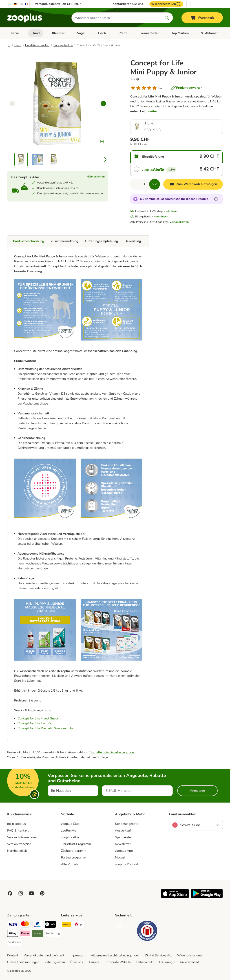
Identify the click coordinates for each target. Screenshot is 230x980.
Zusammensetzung (64, 241)
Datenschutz (145, 962)
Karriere (94, 962)
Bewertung (133, 241)
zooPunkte (69, 831)
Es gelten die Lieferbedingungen (113, 752)
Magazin (121, 857)
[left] (12, 104)
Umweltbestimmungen (23, 962)
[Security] (125, 926)
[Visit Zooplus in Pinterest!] (42, 893)
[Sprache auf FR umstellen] (24, 4)
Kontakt (13, 955)
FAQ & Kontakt (18, 831)
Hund (36, 33)
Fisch (102, 33)
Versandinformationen (23, 837)
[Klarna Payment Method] (25, 934)
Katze (15, 33)
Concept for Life (63, 45)
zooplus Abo (70, 837)
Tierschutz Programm (76, 844)
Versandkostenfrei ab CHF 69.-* (58, 4)
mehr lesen (171, 211)
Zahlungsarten (55, 962)
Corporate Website (118, 962)
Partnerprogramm (74, 857)
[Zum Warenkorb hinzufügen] (193, 184)
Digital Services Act (158, 955)
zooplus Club (70, 824)
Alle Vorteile (70, 864)
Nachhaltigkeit (17, 851)
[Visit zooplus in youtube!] (31, 893)
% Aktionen (210, 33)
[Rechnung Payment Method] (53, 933)
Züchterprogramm (74, 851)
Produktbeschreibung (29, 241)
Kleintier (58, 33)
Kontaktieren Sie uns (128, 4)
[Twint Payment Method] (50, 925)
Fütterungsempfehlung (101, 241)
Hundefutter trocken (37, 45)
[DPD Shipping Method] (79, 925)
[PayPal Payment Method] (38, 925)
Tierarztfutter (149, 33)
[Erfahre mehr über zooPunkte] (216, 199)
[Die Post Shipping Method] (66, 925)
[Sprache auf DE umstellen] (13, 4)
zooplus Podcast (127, 864)
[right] (103, 104)
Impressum (77, 955)
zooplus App (124, 851)
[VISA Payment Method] (13, 925)
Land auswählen (183, 814)
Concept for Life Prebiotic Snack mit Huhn (47, 728)
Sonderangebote (127, 824)
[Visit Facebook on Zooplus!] (10, 893)
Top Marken (180, 33)
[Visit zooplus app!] (175, 897)
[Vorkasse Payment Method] (15, 942)
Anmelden (197, 791)
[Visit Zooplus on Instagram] (21, 893)
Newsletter (123, 844)
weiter (152, 111)
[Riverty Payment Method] (38, 934)
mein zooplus (17, 824)
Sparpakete (123, 837)
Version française (19, 844)
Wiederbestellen (166, 4)
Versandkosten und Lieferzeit (44, 955)
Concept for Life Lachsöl (35, 723)
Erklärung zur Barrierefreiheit (179, 962)
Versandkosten (179, 222)
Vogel (81, 33)
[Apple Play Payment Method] (13, 934)
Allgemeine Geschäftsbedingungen (115, 955)
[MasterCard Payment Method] (25, 925)
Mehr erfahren (96, 177)
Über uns (77, 962)
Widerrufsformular (190, 955)
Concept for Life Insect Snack (38, 718)
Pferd (123, 33)
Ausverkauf (123, 831)
